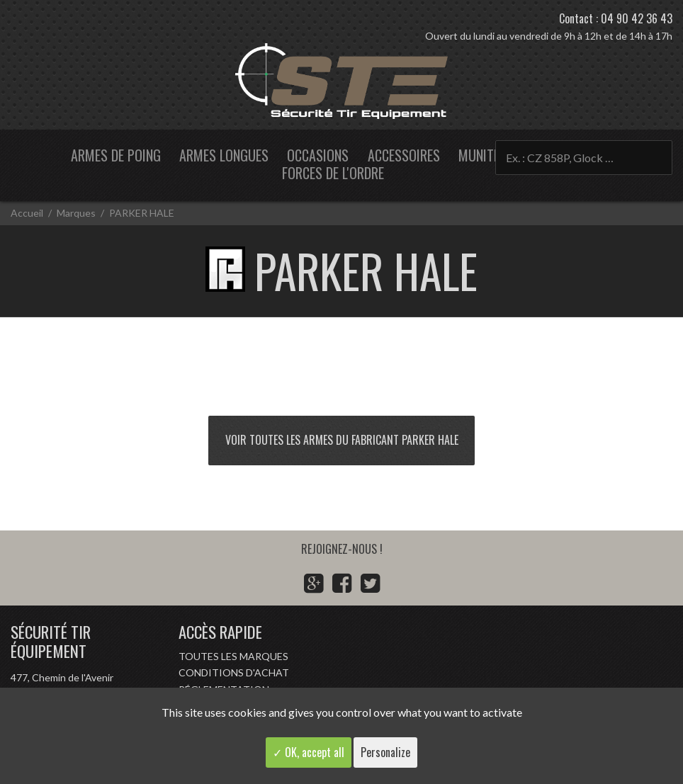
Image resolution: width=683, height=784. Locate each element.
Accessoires (404, 155)
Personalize (385, 752)
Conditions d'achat (234, 672)
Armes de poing (116, 155)
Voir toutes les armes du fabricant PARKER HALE (342, 440)
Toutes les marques (233, 656)
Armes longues (224, 155)
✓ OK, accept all (309, 752)
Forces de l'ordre (333, 173)
